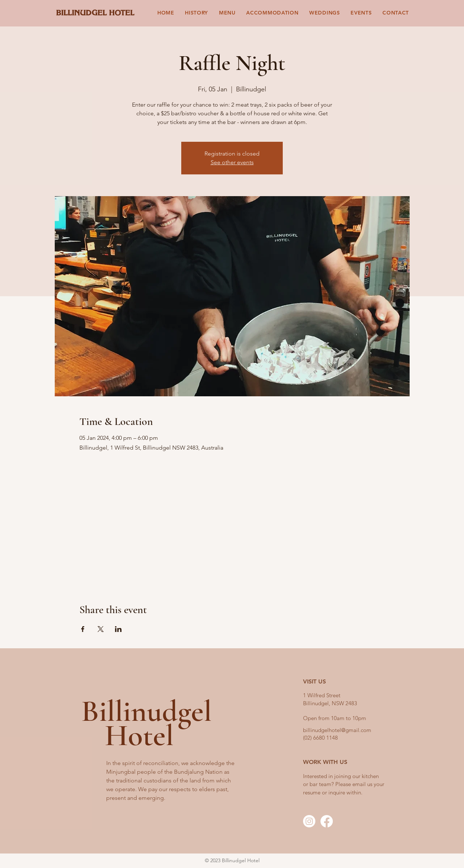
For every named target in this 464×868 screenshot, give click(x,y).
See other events (232, 162)
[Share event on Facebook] (83, 629)
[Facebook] (327, 821)
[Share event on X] (101, 629)
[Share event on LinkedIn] (118, 629)
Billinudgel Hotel (146, 723)
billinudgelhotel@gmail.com (337, 730)
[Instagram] (309, 821)
